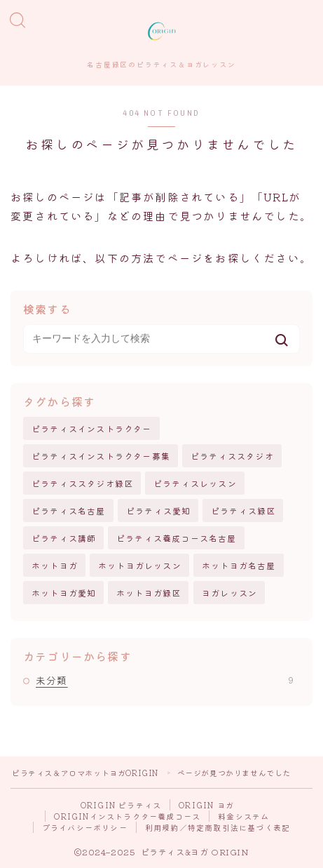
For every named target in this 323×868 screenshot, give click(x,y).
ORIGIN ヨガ (206, 805)
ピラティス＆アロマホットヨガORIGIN (85, 773)
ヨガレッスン (229, 593)
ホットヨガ (55, 565)
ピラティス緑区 (243, 510)
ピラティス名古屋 (69, 510)
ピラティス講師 (64, 538)
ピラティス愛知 (158, 510)
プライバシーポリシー (85, 827)
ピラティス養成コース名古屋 (177, 538)
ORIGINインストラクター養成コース (127, 816)
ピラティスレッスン (195, 483)
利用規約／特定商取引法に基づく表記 (218, 827)
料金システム (243, 816)
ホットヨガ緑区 (149, 593)
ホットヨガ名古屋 (239, 565)
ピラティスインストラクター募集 (101, 456)
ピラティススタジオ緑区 (82, 483)
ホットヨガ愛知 (64, 593)
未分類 (165, 680)
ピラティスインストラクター (92, 428)
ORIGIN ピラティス (121, 805)
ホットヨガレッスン (140, 565)
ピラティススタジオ (232, 456)
